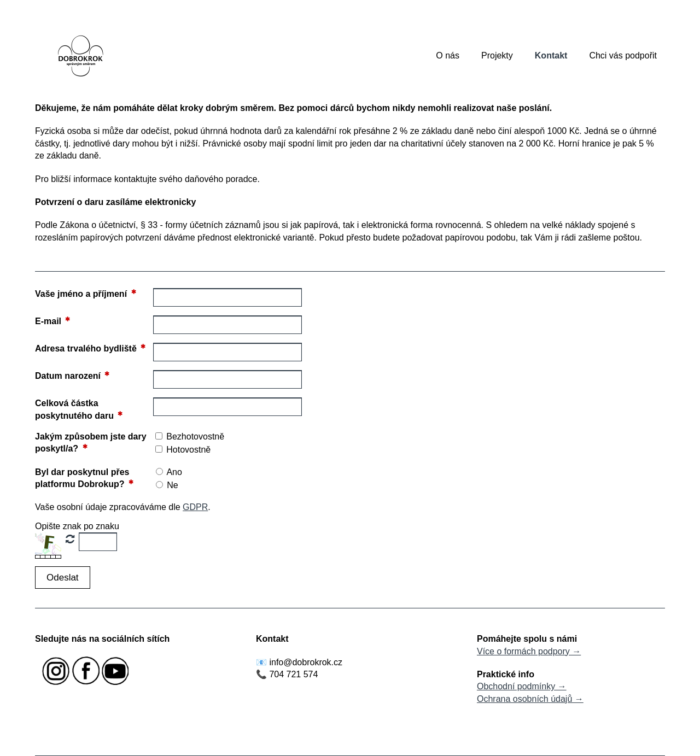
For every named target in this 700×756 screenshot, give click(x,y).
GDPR (195, 507)
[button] (63, 578)
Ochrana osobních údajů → (530, 699)
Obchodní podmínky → (522, 686)
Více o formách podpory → (529, 651)
